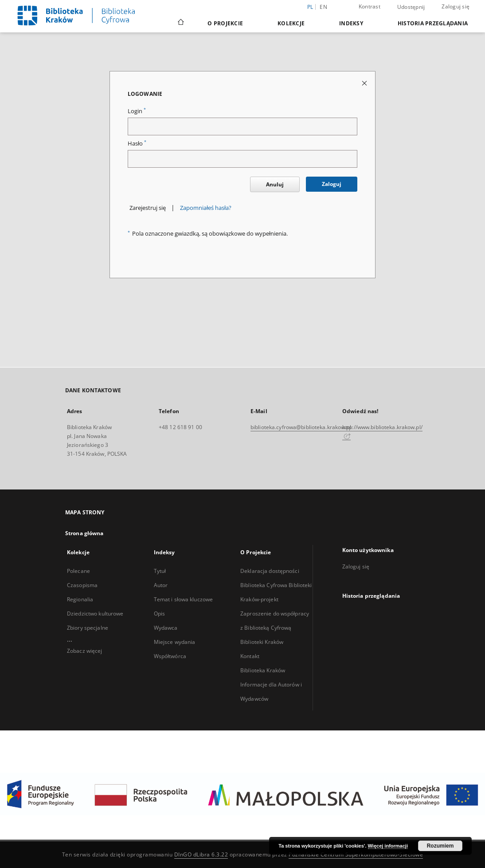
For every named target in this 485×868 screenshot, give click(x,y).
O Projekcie (225, 23)
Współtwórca (170, 656)
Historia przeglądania (433, 23)
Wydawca (166, 628)
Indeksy (351, 23)
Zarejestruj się (148, 208)
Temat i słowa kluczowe (184, 599)
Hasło (137, 144)
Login (137, 111)
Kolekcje (291, 23)
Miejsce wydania (175, 642)
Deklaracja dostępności (270, 571)
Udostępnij (411, 7)
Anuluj (275, 184)
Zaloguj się (456, 6)
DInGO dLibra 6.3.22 (201, 854)
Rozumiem (440, 846)
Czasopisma (82, 585)
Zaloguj (332, 184)
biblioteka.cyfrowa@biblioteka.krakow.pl (301, 427)
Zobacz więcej (85, 651)
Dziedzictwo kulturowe (95, 614)
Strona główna (84, 533)
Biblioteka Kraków (263, 670)
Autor (161, 585)
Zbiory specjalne (88, 628)
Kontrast (370, 6)
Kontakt (250, 656)
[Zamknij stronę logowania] (365, 83)
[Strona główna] (180, 23)
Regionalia (80, 599)
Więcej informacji (388, 846)
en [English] (323, 7)
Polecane (78, 571)
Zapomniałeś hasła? (206, 208)
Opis (159, 614)
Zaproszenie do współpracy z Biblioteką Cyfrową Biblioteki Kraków (275, 628)
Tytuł (160, 571)
